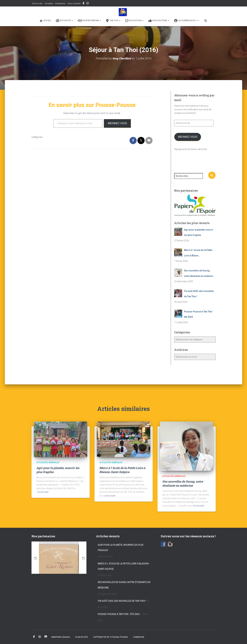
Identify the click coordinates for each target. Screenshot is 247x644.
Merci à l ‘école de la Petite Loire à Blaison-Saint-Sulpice (122, 470)
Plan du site (82, 637)
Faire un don (37, 4)
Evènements (60, 4)
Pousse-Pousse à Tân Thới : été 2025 (119, 614)
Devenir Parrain (89, 21)
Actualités (49, 4)
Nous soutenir (159, 21)
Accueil (45, 21)
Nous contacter (74, 4)
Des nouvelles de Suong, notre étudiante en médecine (183, 483)
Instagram (88, 4)
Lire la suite (43, 492)
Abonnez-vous (117, 123)
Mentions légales (61, 637)
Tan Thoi (113, 21)
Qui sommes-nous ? (187, 21)
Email (46, 636)
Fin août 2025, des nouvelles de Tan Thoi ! (122, 601)
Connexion (139, 637)
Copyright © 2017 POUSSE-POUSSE (110, 637)
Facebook (84, 4)
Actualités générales (48, 463)
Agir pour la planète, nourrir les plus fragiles (121, 548)
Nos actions (134, 21)
